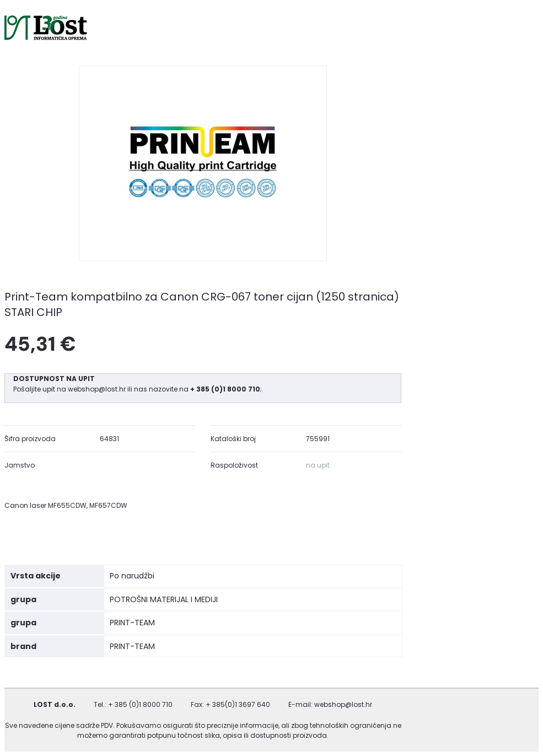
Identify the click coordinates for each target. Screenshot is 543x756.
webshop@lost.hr (98, 389)
